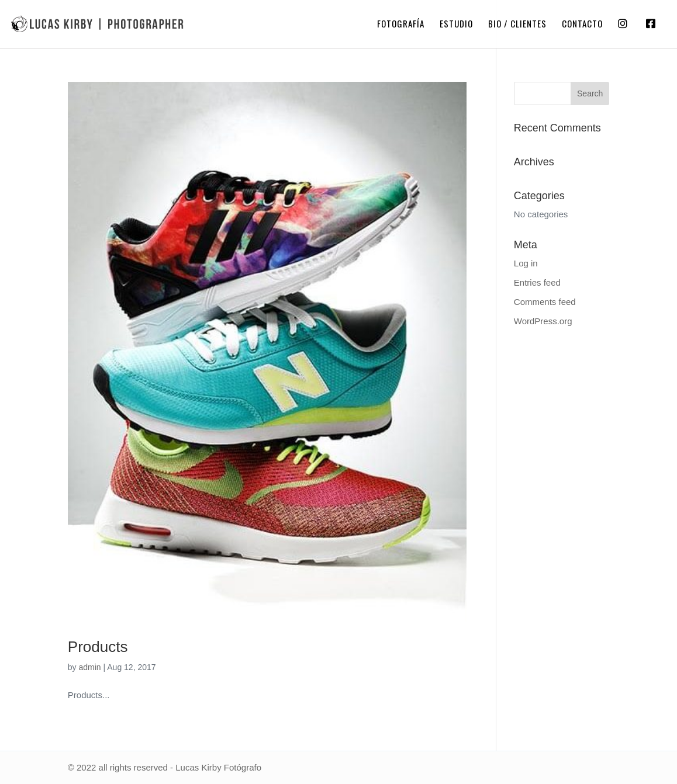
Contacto (582, 25)
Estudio (456, 25)
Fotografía (401, 25)
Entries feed (537, 282)
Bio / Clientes (517, 25)
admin (89, 667)
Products (98, 647)
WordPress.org (543, 321)
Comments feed (545, 302)
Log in (526, 263)
